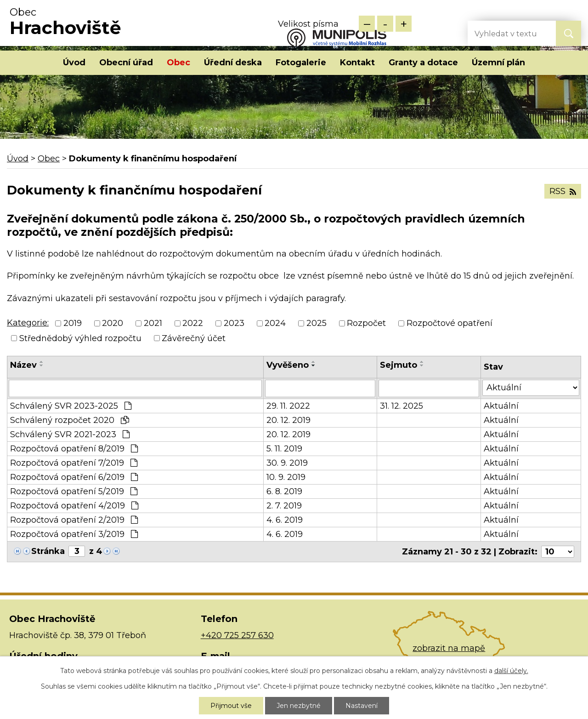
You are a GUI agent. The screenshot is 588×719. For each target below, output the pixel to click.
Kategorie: (28, 323)
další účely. (511, 671)
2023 (234, 324)
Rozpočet (366, 324)
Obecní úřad (126, 63)
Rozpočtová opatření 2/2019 (74, 520)
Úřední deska (233, 63)
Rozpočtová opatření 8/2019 (74, 449)
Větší (404, 24)
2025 (317, 324)
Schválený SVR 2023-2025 (71, 406)
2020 (113, 324)
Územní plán (498, 63)
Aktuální (501, 406)
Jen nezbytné (299, 706)
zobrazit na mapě (449, 648)
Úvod (74, 63)
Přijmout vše (231, 706)
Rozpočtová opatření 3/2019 (74, 534)
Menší (367, 24)
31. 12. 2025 (401, 406)
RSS (563, 191)
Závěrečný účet (194, 338)
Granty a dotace (423, 63)
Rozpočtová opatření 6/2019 (74, 477)
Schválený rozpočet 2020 (70, 420)
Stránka (48, 551)
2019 (73, 324)
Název (23, 365)
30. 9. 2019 (287, 463)
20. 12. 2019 (288, 420)
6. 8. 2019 (284, 491)
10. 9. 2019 (286, 477)
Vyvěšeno (288, 365)
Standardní (385, 24)
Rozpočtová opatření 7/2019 (74, 463)
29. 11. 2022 (288, 406)
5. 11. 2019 (284, 449)
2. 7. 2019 (284, 506)
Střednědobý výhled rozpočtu (80, 338)
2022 (193, 324)
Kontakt (357, 63)
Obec (178, 63)
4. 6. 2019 (285, 520)
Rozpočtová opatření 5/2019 (74, 491)
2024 (275, 324)
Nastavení (362, 706)
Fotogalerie (301, 63)
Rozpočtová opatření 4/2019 (74, 506)
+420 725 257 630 (237, 635)
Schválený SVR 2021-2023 (70, 434)
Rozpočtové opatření (449, 324)
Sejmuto (399, 365)
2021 (153, 324)
